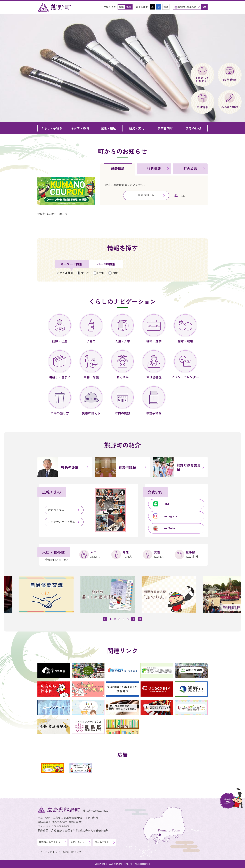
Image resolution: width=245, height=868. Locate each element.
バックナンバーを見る (62, 522)
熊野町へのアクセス (50, 842)
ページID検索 (106, 264)
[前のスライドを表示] (105, 619)
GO (204, 7)
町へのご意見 (102, 842)
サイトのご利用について (68, 852)
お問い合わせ (78, 842)
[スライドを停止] (140, 619)
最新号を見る (56, 510)
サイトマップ (45, 852)
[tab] (118, 169)
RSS (182, 196)
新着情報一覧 (146, 195)
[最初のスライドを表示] (133, 619)
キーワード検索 (71, 264)
